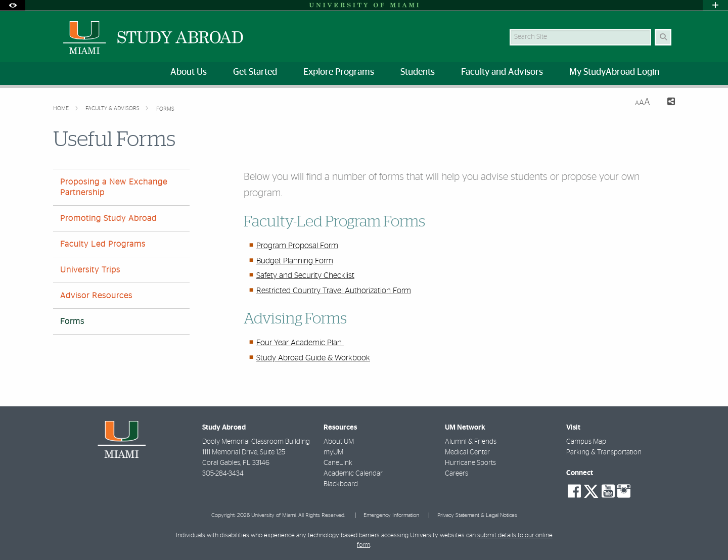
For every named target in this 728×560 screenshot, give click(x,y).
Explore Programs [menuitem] (339, 72)
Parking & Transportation (604, 452)
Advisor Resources (96, 296)
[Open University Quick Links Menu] (715, 5)
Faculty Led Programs (103, 244)
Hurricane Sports (470, 463)
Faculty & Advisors (113, 108)
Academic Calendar (353, 474)
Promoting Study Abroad (108, 218)
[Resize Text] (643, 102)
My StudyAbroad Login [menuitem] (614, 72)
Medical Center (467, 452)
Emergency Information (391, 515)
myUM (333, 452)
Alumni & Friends (471, 442)
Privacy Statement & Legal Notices (477, 515)
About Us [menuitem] (189, 72)
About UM (339, 442)
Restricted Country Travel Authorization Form (334, 291)
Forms (165, 109)
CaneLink (338, 463)
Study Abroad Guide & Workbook (313, 358)
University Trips (90, 270)
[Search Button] (663, 37)
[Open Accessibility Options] (13, 5)
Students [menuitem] (418, 72)
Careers (457, 474)
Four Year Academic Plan (300, 343)
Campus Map (586, 442)
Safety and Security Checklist (305, 275)
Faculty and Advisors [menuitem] (502, 72)
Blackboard (341, 484)
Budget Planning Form (295, 261)
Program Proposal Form (297, 246)
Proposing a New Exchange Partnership (114, 187)
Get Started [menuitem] (255, 72)
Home (62, 108)
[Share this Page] (667, 103)
